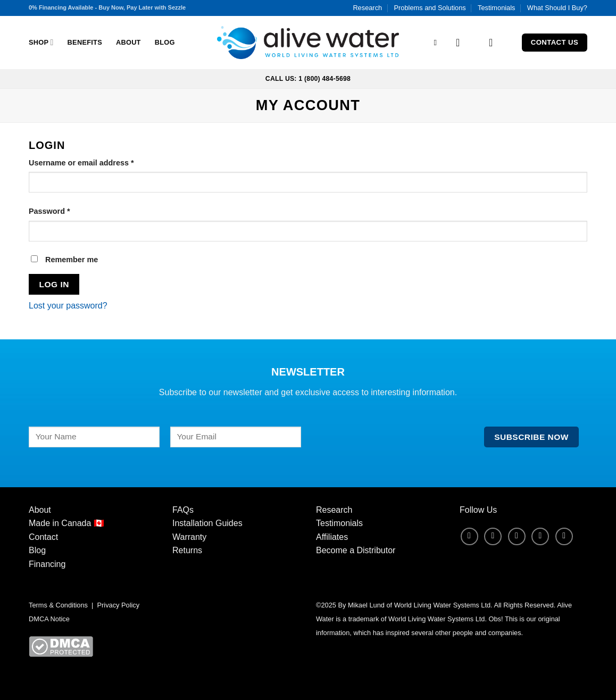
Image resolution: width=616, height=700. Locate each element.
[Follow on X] (517, 536)
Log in (54, 284)
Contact (43, 537)
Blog (165, 42)
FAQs (183, 510)
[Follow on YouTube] (564, 536)
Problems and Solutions (430, 8)
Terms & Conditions (58, 605)
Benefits (85, 42)
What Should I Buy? (557, 8)
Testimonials (496, 8)
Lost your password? (68, 306)
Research (367, 8)
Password (66, 210)
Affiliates (332, 537)
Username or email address (98, 162)
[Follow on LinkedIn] (540, 536)
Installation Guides (207, 523)
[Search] (438, 43)
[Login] (461, 43)
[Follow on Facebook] (469, 536)
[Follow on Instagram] (493, 536)
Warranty (189, 537)
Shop (41, 42)
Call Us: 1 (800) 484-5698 (308, 79)
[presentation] (393, 447)
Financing (47, 564)
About (128, 42)
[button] (494, 43)
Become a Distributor (356, 550)
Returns (187, 550)
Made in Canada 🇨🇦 (66, 523)
